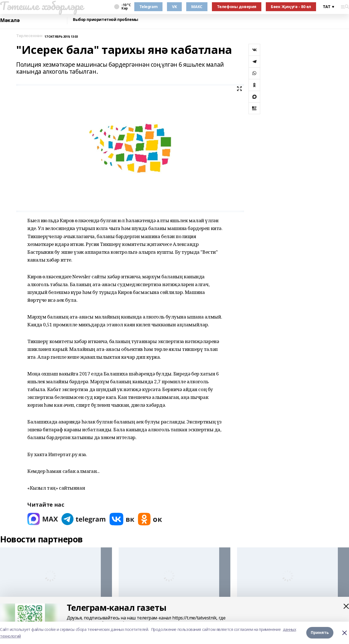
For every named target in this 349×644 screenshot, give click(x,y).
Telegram (149, 7)
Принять (320, 633)
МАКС (197, 7)
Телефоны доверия (237, 7)
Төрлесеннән (29, 36)
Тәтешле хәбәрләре (42, 6)
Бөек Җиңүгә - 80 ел (291, 7)
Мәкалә (10, 20)
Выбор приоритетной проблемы (106, 20)
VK (174, 7)
